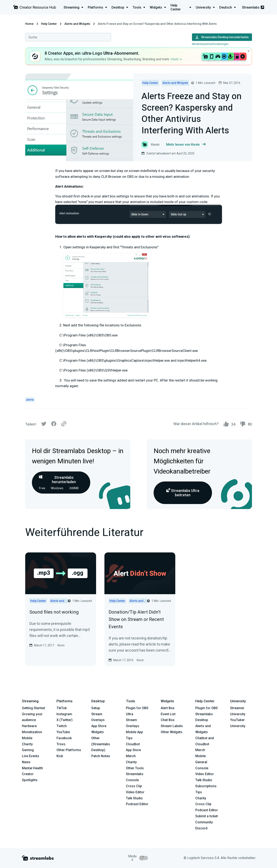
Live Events (31, 756)
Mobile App (134, 732)
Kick (60, 756)
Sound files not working (54, 612)
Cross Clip (134, 786)
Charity (27, 744)
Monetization (32, 732)
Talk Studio (134, 798)
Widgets (98, 732)
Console (202, 768)
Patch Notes (101, 756)
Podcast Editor (137, 804)
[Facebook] (54, 425)
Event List (168, 714)
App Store (99, 726)
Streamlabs (253, 7)
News (26, 762)
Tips (129, 738)
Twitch (62, 726)
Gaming (28, 750)
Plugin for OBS (137, 708)
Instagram (64, 714)
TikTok (62, 708)
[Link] (64, 424)
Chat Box (168, 720)
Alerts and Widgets (77, 24)
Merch (131, 756)
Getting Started (33, 708)
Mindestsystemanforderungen (210, 44)
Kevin (61, 645)
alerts (30, 400)
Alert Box (168, 708)
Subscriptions (206, 786)
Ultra (130, 714)
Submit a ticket (207, 816)
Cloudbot (133, 744)
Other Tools (135, 768)
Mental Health (32, 768)
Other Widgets (172, 732)
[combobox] (68, 37)
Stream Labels (172, 726)
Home (29, 24)
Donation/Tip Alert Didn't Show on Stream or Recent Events (136, 619)
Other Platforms (69, 750)
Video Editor (135, 792)
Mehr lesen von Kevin (186, 145)
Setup (96, 708)
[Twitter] (44, 425)
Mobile (27, 738)
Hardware (29, 726)
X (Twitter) (65, 720)
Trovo (61, 744)
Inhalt (176, 59)
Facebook (64, 738)
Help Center (49, 24)
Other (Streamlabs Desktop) (101, 744)
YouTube (63, 732)
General (201, 762)
